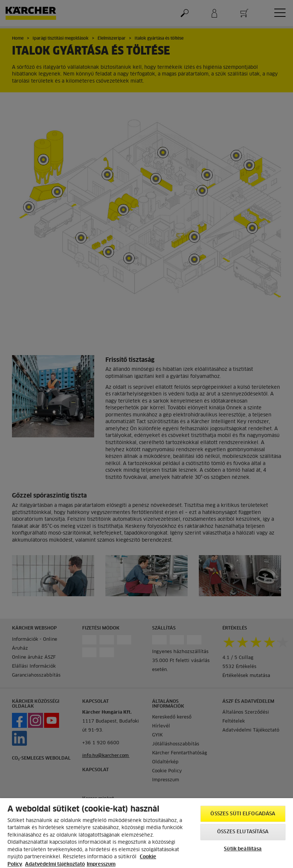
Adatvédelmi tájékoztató (55, 864)
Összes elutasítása (243, 832)
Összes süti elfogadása (243, 814)
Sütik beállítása (243, 849)
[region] (146, 833)
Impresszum (101, 864)
